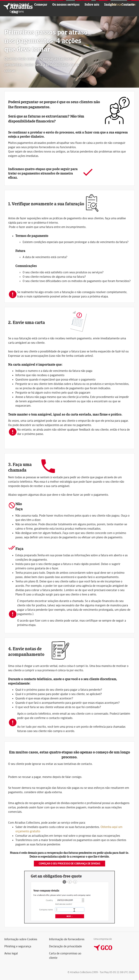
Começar (41, 4)
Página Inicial (19, 4)
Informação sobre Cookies (21, 939)
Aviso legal (11, 953)
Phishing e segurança (18, 946)
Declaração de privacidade (65, 946)
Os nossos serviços (66, 4)
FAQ (15, 12)
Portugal (118, 5)
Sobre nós (92, 4)
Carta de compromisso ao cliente (65, 956)
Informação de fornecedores (67, 939)
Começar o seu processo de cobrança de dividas (69, 864)
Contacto (128, 4)
